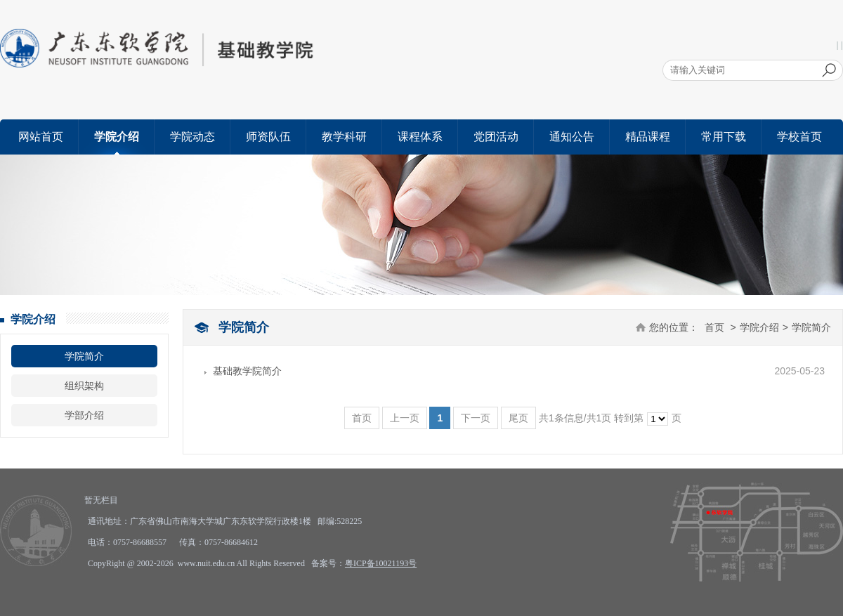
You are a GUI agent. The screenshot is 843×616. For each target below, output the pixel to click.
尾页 (518, 418)
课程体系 (420, 137)
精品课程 (648, 137)
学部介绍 (84, 415)
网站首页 (41, 137)
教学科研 (344, 137)
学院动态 (192, 137)
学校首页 (799, 137)
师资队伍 (268, 137)
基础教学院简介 (247, 371)
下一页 (476, 418)
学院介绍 (117, 137)
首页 (714, 327)
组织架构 (84, 386)
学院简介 (84, 356)
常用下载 (724, 137)
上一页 (405, 418)
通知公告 (572, 137)
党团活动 (496, 137)
